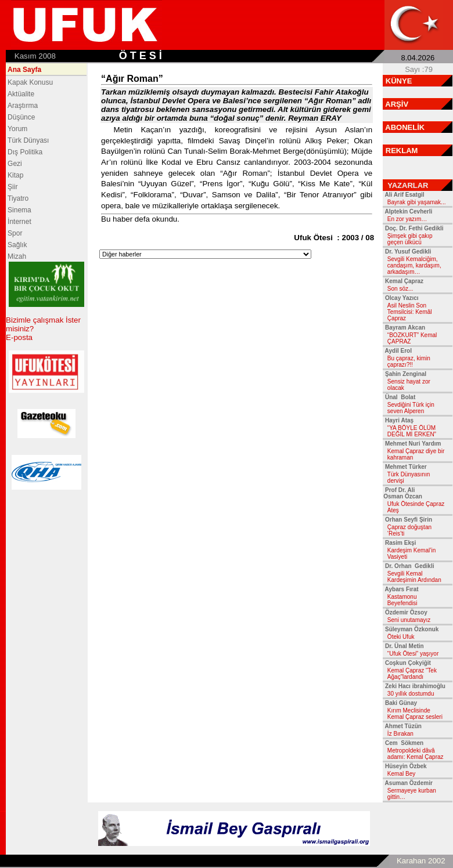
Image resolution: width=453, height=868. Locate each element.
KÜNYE (399, 81)
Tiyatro (18, 198)
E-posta (19, 337)
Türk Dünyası (28, 140)
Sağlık (17, 245)
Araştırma (23, 106)
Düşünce (21, 117)
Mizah (17, 256)
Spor (15, 233)
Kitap (15, 175)
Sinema (19, 210)
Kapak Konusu (30, 82)
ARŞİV (397, 104)
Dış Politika (25, 152)
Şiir (12, 187)
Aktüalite (21, 94)
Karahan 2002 (421, 861)
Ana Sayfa (24, 70)
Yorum (17, 129)
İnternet (19, 222)
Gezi (15, 164)
